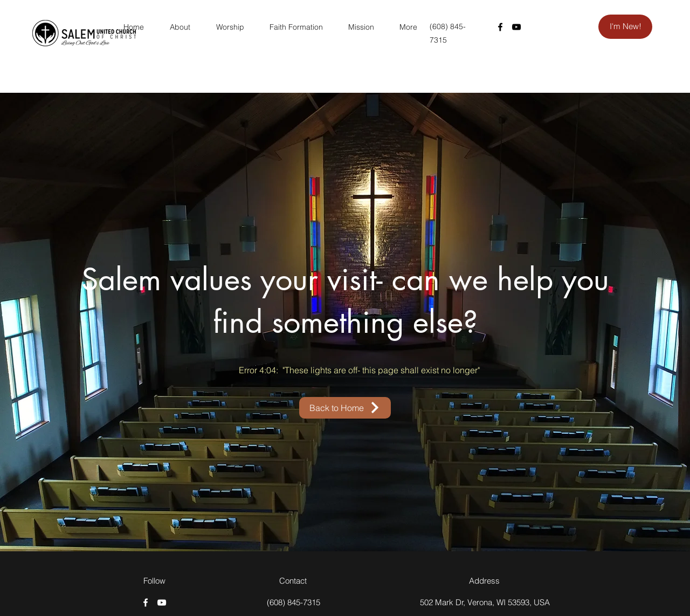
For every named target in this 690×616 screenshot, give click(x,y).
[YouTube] (516, 27)
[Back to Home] (345, 408)
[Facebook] (500, 27)
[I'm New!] (625, 27)
